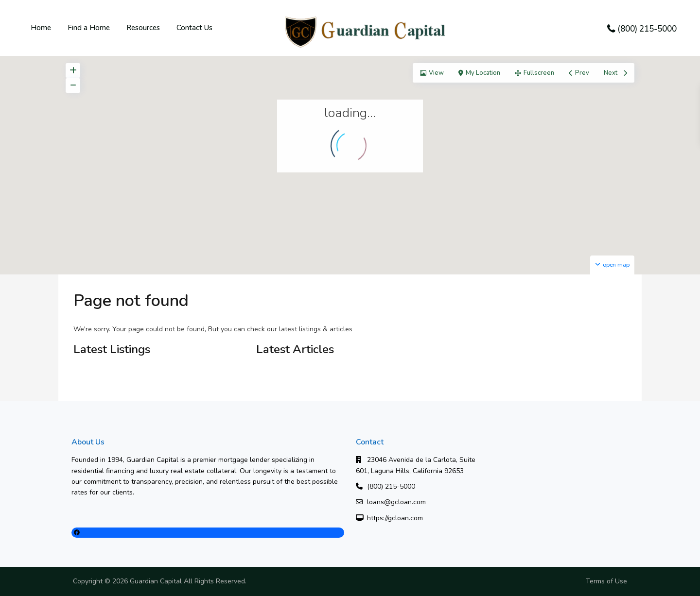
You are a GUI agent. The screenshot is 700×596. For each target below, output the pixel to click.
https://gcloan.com (395, 518)
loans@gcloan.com (396, 502)
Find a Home (89, 28)
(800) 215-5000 (647, 29)
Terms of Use (606, 581)
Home (41, 28)
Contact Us (194, 28)
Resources (143, 28)
